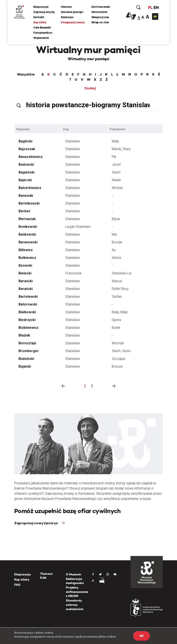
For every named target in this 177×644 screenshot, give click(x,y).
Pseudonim (117, 129)
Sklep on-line (100, 22)
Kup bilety (40, 22)
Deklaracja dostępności (75, 581)
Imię (66, 129)
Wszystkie (26, 74)
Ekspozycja (41, 7)
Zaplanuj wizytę (44, 12)
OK (141, 636)
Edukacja (67, 17)
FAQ (17, 585)
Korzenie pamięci (72, 12)
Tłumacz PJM (46, 576)
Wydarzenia (41, 38)
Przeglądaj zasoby (73, 22)
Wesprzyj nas (100, 17)
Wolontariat (100, 12)
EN (156, 7)
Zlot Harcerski (101, 7)
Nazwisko (23, 129)
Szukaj (90, 88)
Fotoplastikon (43, 33)
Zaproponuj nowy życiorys (36, 523)
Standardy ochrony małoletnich (75, 605)
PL (150, 7)
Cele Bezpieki (42, 28)
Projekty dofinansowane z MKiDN (77, 592)
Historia (67, 7)
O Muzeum (74, 574)
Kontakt (39, 17)
